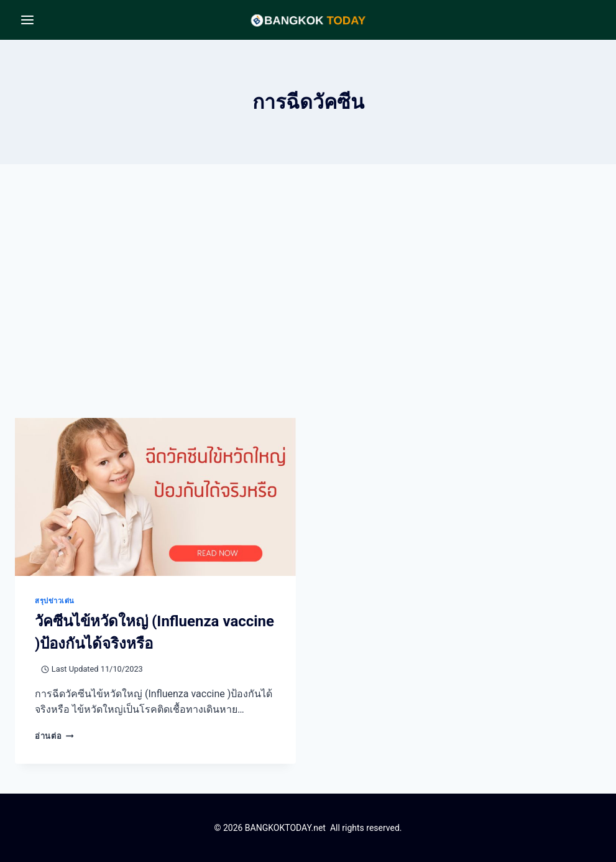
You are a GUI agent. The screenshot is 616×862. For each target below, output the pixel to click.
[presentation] (155, 497)
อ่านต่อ (54, 736)
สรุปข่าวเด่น (55, 601)
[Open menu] (28, 20)
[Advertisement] (308, 301)
